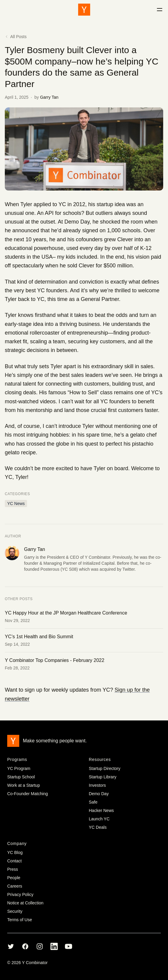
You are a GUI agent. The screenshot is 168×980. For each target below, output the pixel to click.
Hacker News (101, 810)
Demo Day (99, 794)
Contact (14, 861)
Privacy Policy (20, 894)
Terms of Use (20, 920)
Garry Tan (49, 97)
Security (15, 911)
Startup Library (103, 777)
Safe (93, 802)
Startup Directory (105, 768)
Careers (15, 886)
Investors (98, 785)
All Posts (16, 37)
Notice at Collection (25, 903)
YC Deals (98, 827)
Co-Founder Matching (27, 794)
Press (13, 869)
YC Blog (15, 852)
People (14, 878)
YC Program (19, 768)
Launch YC (99, 819)
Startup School (21, 777)
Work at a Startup (24, 785)
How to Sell (83, 392)
